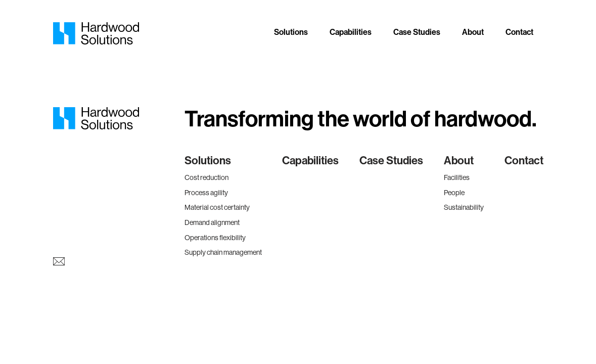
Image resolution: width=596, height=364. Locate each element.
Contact (519, 32)
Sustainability (464, 207)
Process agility (206, 193)
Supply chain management (223, 252)
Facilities (457, 177)
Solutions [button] (291, 32)
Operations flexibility (215, 238)
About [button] (473, 32)
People (454, 193)
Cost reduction (207, 177)
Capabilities (351, 32)
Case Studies (417, 32)
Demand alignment (212, 222)
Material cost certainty (217, 207)
